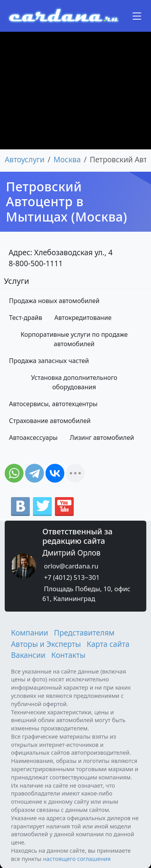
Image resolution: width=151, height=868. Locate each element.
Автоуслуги (25, 160)
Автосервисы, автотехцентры (53, 404)
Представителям (84, 633)
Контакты (68, 655)
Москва (67, 160)
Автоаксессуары (33, 438)
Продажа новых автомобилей (54, 301)
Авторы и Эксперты (46, 644)
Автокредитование (83, 318)
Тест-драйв (26, 318)
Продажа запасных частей (49, 361)
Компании (30, 633)
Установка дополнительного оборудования (74, 382)
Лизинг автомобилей (102, 438)
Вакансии (28, 655)
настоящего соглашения (77, 859)
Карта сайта (108, 644)
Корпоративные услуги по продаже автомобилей (74, 339)
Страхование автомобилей (50, 421)
